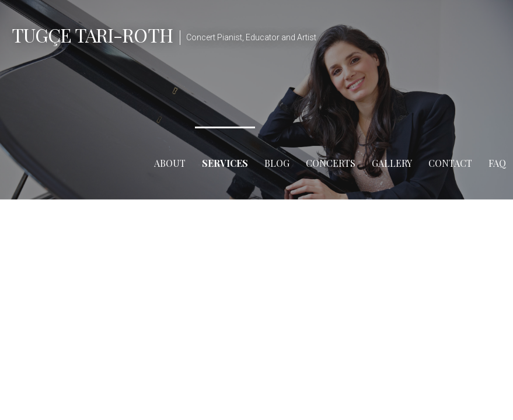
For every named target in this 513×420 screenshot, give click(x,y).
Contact (450, 163)
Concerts (331, 163)
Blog (277, 163)
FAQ (497, 163)
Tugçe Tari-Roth (92, 35)
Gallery (392, 163)
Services (225, 163)
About (170, 163)
